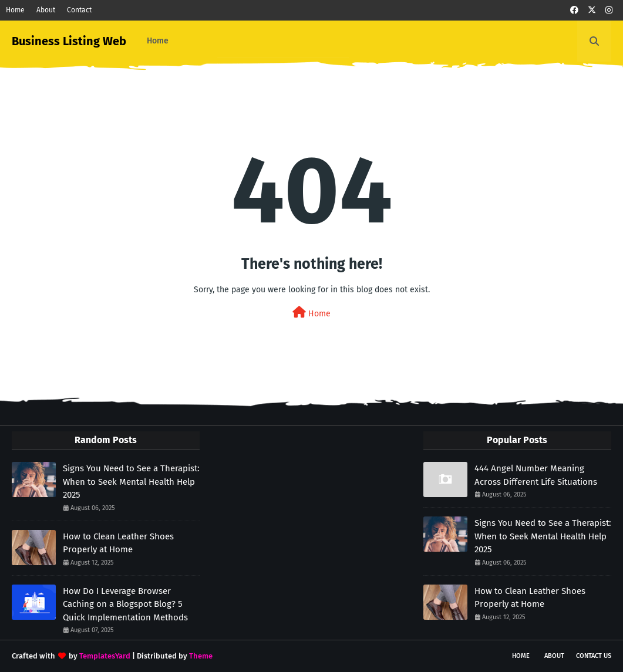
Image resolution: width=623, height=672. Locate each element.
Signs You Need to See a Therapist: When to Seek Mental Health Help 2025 (131, 482)
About (46, 10)
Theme (201, 656)
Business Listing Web (69, 41)
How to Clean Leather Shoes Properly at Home (118, 543)
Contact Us (594, 656)
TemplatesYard (105, 656)
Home (15, 10)
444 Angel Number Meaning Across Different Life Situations (536, 475)
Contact (79, 10)
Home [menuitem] (158, 41)
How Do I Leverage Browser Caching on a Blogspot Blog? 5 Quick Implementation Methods (125, 604)
